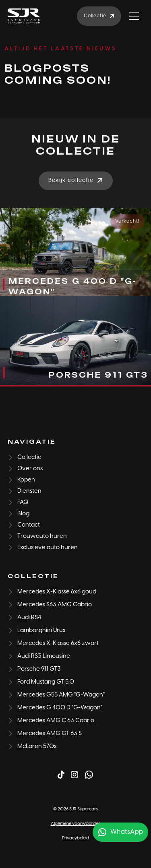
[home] (24, 16)
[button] (134, 16)
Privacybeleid (75, 838)
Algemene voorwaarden (76, 824)
